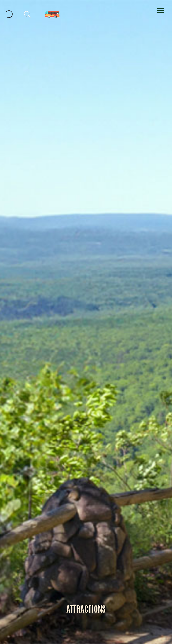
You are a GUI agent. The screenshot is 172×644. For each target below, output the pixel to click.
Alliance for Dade (86, 328)
